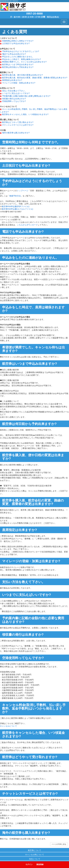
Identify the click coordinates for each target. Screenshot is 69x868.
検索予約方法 (15, 196)
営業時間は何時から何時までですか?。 (31, 142)
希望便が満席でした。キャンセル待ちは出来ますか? (24, 62)
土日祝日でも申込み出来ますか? (16, 43)
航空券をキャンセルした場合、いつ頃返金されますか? (25, 114)
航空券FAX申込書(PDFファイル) (16, 206)
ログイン (29, 864)
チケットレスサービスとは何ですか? (18, 125)
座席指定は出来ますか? (12, 80)
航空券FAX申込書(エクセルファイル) (17, 209)
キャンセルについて (8, 726)
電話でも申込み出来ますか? (14, 54)
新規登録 (40, 864)
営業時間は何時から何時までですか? (18, 41)
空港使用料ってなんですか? (14, 101)
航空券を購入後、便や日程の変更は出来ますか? (22, 75)
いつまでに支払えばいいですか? (16, 93)
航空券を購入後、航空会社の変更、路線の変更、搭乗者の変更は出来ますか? (35, 78)
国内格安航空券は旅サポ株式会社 (9, 1)
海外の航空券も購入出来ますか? (16, 133)
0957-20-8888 (34, 14)
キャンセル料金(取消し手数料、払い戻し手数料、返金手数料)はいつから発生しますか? (34, 708)
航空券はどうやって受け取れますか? (18, 122)
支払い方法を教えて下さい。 (14, 91)
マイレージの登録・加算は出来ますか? (19, 83)
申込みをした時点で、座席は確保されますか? (22, 59)
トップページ (23, 191)
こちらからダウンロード (27, 225)
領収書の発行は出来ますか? (14, 99)
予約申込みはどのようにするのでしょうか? (21, 51)
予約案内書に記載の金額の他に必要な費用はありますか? (26, 96)
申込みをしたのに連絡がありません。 (18, 57)
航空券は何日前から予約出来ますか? (18, 67)
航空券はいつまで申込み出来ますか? (18, 64)
